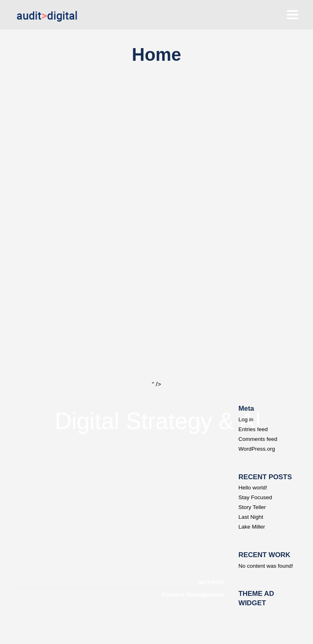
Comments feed (258, 439)
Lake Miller (252, 527)
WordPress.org (257, 449)
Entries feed (253, 429)
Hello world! (253, 488)
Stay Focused (255, 497)
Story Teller (252, 507)
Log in (246, 419)
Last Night (251, 517)
